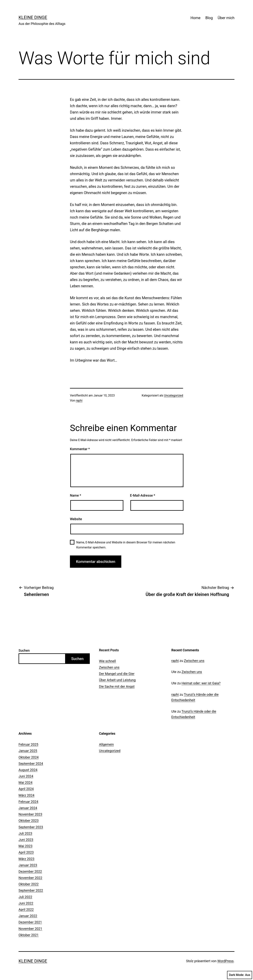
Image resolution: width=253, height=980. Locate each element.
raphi (79, 400)
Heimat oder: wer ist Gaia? (201, 683)
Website (76, 519)
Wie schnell (107, 661)
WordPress (225, 961)
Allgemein (106, 744)
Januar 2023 (28, 865)
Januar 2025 (28, 751)
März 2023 (26, 859)
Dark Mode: (240, 975)
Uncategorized (174, 395)
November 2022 (30, 878)
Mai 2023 (26, 846)
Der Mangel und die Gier (117, 674)
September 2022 (31, 890)
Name (75, 495)
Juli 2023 (25, 833)
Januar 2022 (28, 916)
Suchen (24, 650)
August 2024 (28, 770)
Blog (209, 18)
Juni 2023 (26, 840)
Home (195, 18)
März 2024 (26, 795)
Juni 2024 (26, 776)
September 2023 (31, 827)
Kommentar (80, 449)
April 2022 (26, 910)
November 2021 (30, 929)
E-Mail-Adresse (143, 495)
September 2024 (31, 764)
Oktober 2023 (29, 821)
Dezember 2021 (30, 922)
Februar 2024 (28, 802)
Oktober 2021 (29, 935)
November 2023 (30, 814)
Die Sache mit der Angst (117, 686)
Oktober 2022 (29, 884)
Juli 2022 (25, 897)
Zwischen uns (109, 667)
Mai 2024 (26, 782)
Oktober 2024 (29, 757)
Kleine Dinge (33, 17)
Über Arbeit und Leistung (117, 680)
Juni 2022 (26, 903)
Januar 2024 (28, 808)
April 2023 (26, 852)
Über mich (226, 18)
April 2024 (26, 789)
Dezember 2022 (30, 871)
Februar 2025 (28, 744)
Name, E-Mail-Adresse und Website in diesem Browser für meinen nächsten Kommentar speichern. (126, 545)
